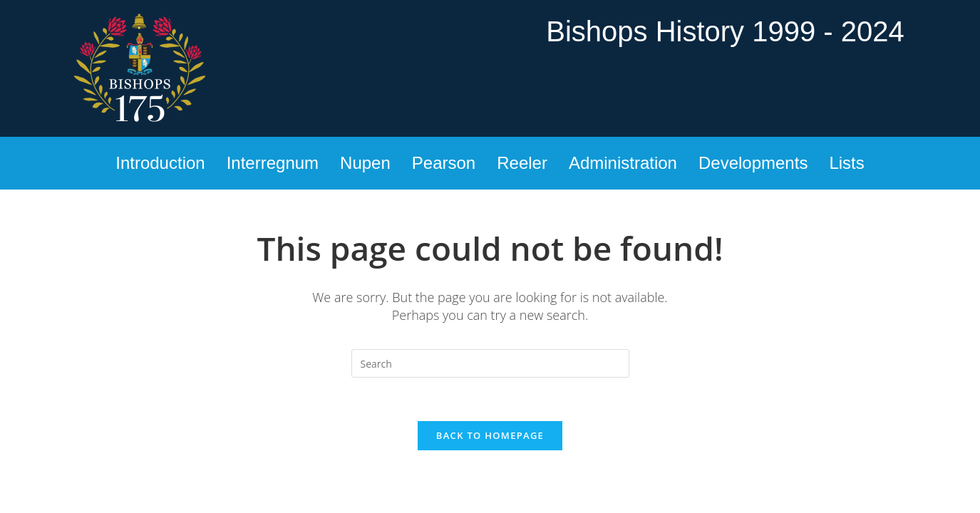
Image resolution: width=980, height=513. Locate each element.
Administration (623, 163)
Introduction (160, 163)
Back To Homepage (490, 435)
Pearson (444, 163)
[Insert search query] (490, 363)
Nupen (365, 163)
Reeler (522, 163)
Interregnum (273, 163)
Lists (846, 163)
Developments (753, 163)
